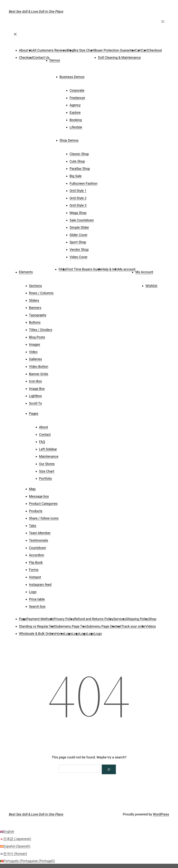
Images (35, 344)
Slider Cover (78, 235)
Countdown (38, 548)
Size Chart (47, 471)
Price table (37, 599)
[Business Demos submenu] (90, 76)
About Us (26, 50)
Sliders (34, 300)
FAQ (42, 442)
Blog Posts (37, 337)
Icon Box (35, 381)
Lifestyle (76, 127)
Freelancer (77, 98)
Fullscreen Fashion (84, 183)
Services (120, 619)
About (44, 427)
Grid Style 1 (78, 191)
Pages (34, 413)
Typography (38, 315)
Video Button (39, 366)
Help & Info (110, 269)
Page (23, 619)
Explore (75, 112)
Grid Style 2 (78, 198)
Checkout (155, 50)
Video (33, 352)
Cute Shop (77, 161)
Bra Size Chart (84, 50)
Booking (76, 120)
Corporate (77, 90)
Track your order (134, 626)
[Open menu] (163, 23)
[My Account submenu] (158, 271)
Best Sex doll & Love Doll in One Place (36, 11)
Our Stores (47, 464)
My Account (144, 272)
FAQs (62, 269)
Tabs (33, 526)
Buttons (35, 322)
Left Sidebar (48, 449)
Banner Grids (39, 374)
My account (127, 269)
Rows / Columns (41, 293)
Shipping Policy (137, 619)
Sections (35, 286)
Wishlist (151, 286)
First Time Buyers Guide (84, 269)
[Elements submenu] (38, 271)
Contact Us (41, 57)
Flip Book (36, 562)
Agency (75, 105)
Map (32, 489)
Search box (37, 606)
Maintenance (49, 456)
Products (36, 511)
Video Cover (78, 257)
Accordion (37, 555)
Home (60, 634)
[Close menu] (15, 35)
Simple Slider (79, 227)
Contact (45, 434)
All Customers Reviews (50, 50)
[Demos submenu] (65, 59)
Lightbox (35, 396)
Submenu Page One (101, 626)
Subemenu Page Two (71, 626)
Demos (55, 60)
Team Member (40, 533)
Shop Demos (69, 140)
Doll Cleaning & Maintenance (119, 57)
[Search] (109, 769)
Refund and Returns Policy (94, 619)
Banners (35, 308)
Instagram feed (40, 585)
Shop (153, 619)
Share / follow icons (44, 518)
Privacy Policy (64, 619)
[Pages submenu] (44, 412)
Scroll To (35, 403)
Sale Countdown (82, 220)
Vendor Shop (79, 249)
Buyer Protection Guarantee (115, 50)
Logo (33, 592)
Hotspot (35, 577)
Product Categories (43, 504)
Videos (151, 626)
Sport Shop (78, 242)
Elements (26, 272)
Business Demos (72, 77)
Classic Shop (79, 154)
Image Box (37, 389)
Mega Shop (78, 213)
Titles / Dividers (41, 330)
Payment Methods (40, 619)
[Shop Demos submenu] (84, 139)
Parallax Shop (80, 169)
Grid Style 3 (78, 205)
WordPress (161, 814)
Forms (34, 570)
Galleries (36, 359)
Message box (39, 496)
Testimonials (39, 540)
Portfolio (45, 478)
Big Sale (76, 176)
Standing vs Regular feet (37, 626)
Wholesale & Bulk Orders (37, 634)
